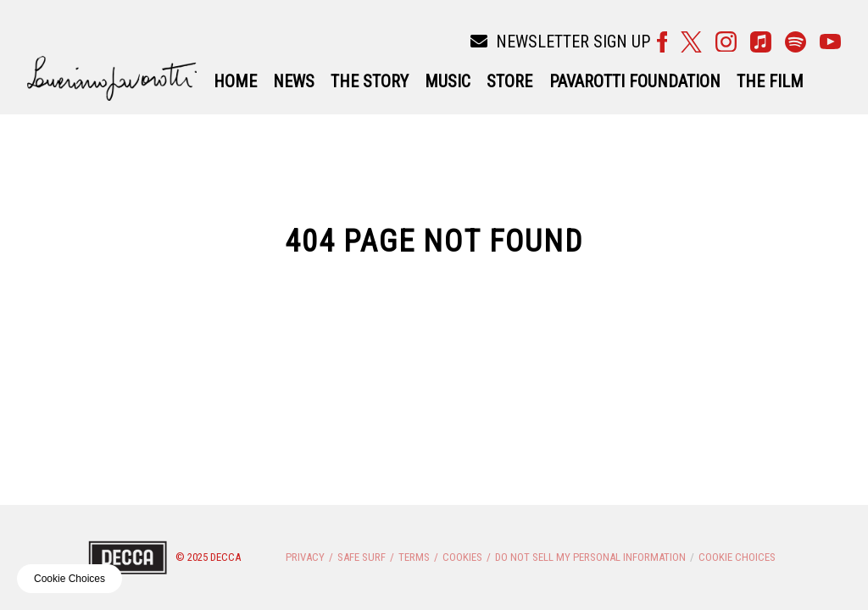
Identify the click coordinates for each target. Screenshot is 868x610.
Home (235, 81)
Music (448, 81)
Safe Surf (362, 557)
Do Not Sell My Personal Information (590, 557)
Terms (414, 557)
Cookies (462, 557)
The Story (370, 81)
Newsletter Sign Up (560, 42)
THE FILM (770, 81)
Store (509, 81)
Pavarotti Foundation (635, 81)
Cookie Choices (737, 557)
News (294, 81)
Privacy (305, 557)
